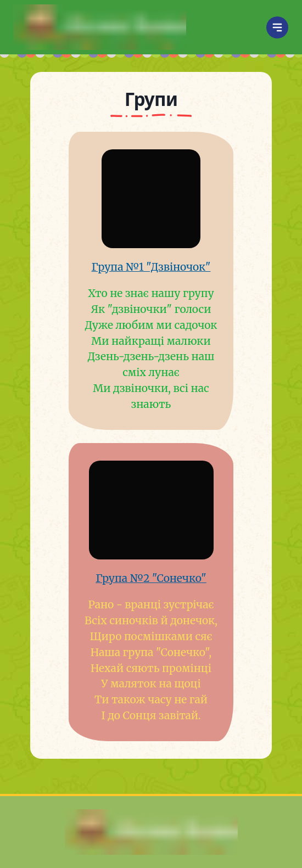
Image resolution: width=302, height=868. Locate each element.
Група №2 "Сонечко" (151, 578)
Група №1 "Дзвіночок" (151, 267)
